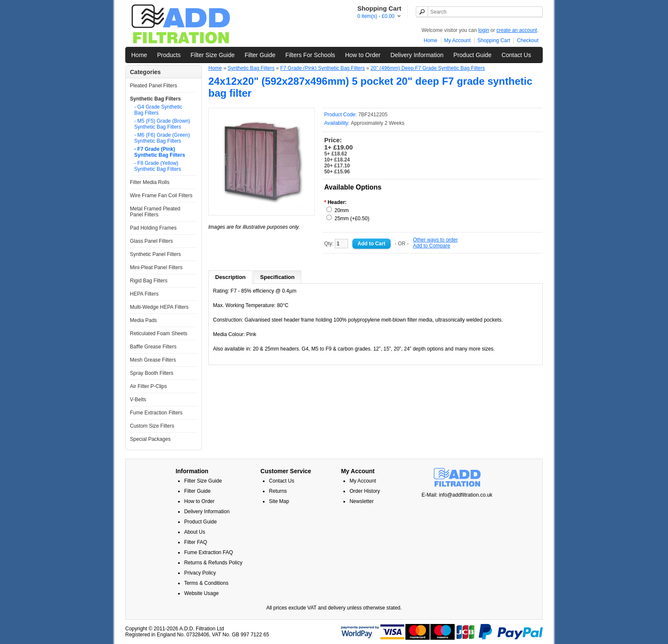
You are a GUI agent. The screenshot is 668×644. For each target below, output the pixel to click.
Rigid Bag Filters (149, 281)
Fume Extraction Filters (156, 413)
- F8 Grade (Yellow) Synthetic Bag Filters (158, 166)
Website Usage (201, 593)
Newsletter (361, 501)
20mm (341, 210)
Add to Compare (431, 246)
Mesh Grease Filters (153, 360)
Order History (364, 491)
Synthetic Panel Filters (155, 254)
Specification (278, 277)
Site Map (279, 501)
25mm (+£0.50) (352, 218)
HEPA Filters (144, 294)
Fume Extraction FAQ (209, 552)
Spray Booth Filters (152, 373)
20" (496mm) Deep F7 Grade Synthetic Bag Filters (428, 68)
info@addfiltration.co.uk (466, 495)
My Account (458, 40)
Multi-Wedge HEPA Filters (159, 307)
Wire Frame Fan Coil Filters (161, 195)
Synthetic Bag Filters (155, 99)
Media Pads (143, 320)
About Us (194, 532)
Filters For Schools (310, 55)
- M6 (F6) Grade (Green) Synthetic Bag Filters (162, 138)
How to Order (363, 55)
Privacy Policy (200, 573)
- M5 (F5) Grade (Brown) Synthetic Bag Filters (162, 124)
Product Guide (472, 55)
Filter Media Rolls (150, 182)
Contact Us (516, 55)
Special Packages (150, 439)
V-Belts (138, 400)
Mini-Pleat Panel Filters (156, 267)
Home (431, 40)
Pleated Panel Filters (154, 86)
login (484, 30)
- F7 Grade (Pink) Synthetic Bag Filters (160, 152)
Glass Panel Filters (151, 241)
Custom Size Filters (152, 426)
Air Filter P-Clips (148, 386)
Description (230, 277)
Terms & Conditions (206, 583)
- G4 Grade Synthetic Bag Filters (158, 110)
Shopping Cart (494, 40)
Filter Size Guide (212, 55)
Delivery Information (417, 55)
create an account (517, 30)
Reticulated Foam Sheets (159, 333)
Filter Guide (260, 55)
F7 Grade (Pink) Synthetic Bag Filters (323, 68)
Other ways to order (435, 240)
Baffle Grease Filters (153, 347)
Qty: (336, 244)
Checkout (528, 40)
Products (169, 55)
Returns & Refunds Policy (213, 563)
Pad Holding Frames (153, 228)
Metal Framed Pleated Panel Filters (155, 212)
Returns (278, 491)
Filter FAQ (196, 542)
